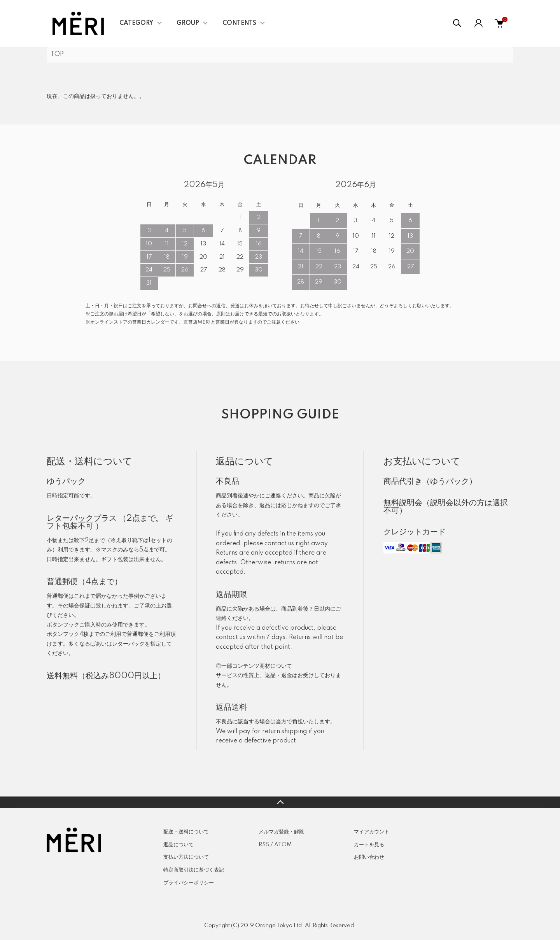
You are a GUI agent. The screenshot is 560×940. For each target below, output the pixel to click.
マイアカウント (372, 832)
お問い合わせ (369, 857)
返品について (178, 845)
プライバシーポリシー (189, 883)
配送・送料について (186, 832)
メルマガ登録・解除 (281, 832)
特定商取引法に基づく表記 (194, 870)
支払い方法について (186, 857)
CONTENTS (239, 23)
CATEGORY (136, 23)
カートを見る (369, 845)
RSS (264, 845)
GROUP (188, 23)
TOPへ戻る (280, 802)
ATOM (283, 845)
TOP (57, 54)
